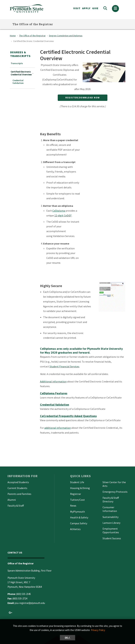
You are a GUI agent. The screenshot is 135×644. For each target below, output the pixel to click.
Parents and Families (19, 494)
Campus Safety (79, 523)
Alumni (12, 500)
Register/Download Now (83, 98)
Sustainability (110, 517)
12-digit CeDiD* (63, 215)
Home (13, 36)
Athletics (75, 529)
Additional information (53, 381)
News (73, 506)
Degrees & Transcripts (20, 54)
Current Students (17, 488)
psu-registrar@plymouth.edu (30, 603)
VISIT (77, 8)
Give (95, 8)
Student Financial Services (64, 366)
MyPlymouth (77, 512)
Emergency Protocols (115, 492)
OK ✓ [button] (67, 638)
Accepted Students (18, 482)
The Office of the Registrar (33, 24)
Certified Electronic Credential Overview (21, 73)
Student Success (112, 538)
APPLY (86, 8)
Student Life (77, 482)
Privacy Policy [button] (98, 630)
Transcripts (17, 63)
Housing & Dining (80, 488)
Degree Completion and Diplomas (66, 36)
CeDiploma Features (54, 393)
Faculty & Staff (16, 506)
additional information (58, 428)
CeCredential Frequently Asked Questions (68, 416)
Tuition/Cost (77, 500)
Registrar (76, 494)
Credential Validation (18, 82)
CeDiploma (59, 211)
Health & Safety (79, 517)
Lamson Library (111, 523)
